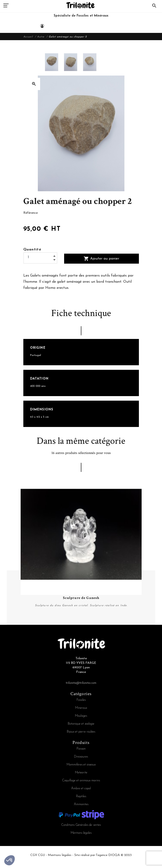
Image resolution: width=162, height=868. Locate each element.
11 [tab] (98, 626)
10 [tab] (91, 626)
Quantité (32, 250)
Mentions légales (81, 833)
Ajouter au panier (101, 259)
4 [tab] (51, 626)
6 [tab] (64, 626)
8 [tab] (78, 626)
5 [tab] (57, 626)
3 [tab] (44, 626)
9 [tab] (85, 626)
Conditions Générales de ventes (81, 825)
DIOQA (114, 855)
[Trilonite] (81, 14)
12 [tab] (105, 626)
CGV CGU (38, 855)
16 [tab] (132, 626)
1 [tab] (30, 626)
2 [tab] (37, 626)
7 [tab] (71, 626)
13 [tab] (112, 626)
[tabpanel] (81, 547)
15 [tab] (125, 626)
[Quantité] (40, 257)
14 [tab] (118, 626)
